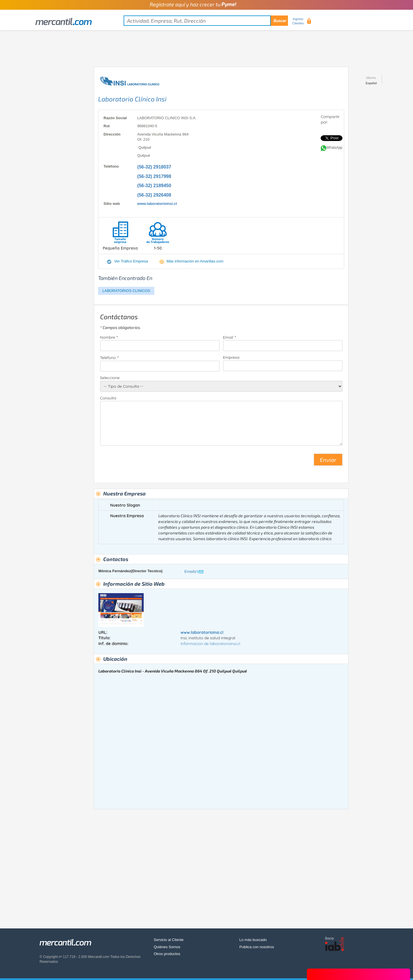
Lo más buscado (253, 940)
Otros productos (167, 954)
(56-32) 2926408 (154, 195)
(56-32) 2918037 (154, 167)
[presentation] (144, 462)
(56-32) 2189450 (154, 186)
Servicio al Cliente (169, 940)
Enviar (328, 460)
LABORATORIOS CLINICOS (126, 291)
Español (371, 83)
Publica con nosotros (257, 947)
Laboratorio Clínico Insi (132, 99)
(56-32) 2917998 (154, 176)
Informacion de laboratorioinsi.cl (210, 644)
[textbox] (206, 21)
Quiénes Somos (167, 947)
